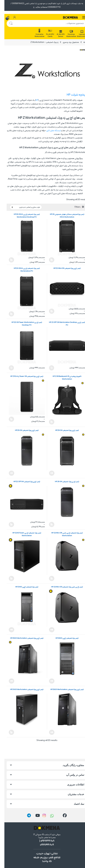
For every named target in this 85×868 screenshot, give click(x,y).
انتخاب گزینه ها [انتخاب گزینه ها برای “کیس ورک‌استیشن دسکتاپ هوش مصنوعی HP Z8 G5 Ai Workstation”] (47, 260)
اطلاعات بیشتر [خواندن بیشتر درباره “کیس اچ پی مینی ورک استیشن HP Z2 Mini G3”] (47, 630)
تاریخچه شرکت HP (73, 95)
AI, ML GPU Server (56, 34)
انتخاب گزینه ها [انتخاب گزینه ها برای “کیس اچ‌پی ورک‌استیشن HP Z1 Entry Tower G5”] (7, 419)
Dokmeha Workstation (35, 33)
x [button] (29, 7)
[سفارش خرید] (21, 207)
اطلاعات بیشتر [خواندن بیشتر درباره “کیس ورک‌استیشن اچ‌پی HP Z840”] (47, 681)
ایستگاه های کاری (49, 131)
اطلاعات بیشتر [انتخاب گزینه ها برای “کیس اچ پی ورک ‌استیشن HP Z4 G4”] (47, 524)
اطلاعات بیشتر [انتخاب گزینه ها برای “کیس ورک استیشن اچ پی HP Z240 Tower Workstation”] (7, 578)
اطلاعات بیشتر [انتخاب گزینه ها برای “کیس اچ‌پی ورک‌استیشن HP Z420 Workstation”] (7, 732)
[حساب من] (10, 17)
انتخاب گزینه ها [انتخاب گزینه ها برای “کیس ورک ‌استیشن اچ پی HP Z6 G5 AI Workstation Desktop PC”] (7, 260)
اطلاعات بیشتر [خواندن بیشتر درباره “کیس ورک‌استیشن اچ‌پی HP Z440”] (7, 630)
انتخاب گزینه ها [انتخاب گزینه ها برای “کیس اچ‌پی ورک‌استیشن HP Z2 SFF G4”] (7, 524)
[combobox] (47, 23)
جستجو (7, 23)
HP (32, 100)
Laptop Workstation (77, 34)
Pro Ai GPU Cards (46, 33)
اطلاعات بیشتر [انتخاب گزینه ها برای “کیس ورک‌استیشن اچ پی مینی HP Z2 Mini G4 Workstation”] (47, 578)
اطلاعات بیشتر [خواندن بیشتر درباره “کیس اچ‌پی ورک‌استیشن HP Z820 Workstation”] (7, 681)
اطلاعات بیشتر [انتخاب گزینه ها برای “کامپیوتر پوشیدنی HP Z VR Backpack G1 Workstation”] (47, 422)
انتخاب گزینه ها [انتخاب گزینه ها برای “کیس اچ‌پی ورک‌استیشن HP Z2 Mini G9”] (47, 311)
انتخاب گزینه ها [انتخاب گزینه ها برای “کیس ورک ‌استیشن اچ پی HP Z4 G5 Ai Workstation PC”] (7, 314)
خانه (81, 42)
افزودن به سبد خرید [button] (47, 368)
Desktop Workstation (67, 34)
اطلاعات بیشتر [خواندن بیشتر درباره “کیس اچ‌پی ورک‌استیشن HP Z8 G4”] (47, 473)
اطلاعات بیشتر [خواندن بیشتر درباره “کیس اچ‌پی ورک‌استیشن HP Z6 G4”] (7, 473)
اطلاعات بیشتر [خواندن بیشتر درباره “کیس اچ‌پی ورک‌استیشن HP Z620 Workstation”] (47, 732)
